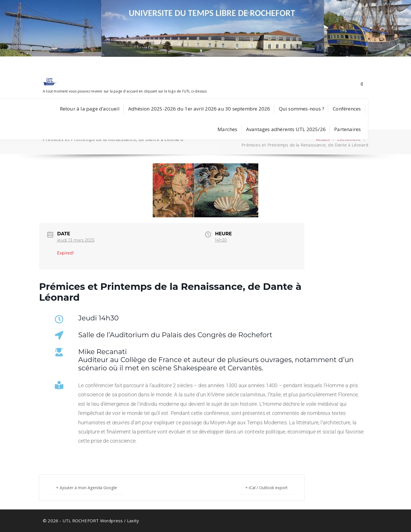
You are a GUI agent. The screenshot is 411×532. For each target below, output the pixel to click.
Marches (227, 129)
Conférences (347, 109)
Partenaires (347, 129)
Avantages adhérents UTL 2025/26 (286, 129)
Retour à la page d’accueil (90, 109)
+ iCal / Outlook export (264, 487)
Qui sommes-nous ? (302, 109)
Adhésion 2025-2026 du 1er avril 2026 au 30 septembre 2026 (199, 109)
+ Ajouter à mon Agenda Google (89, 487)
